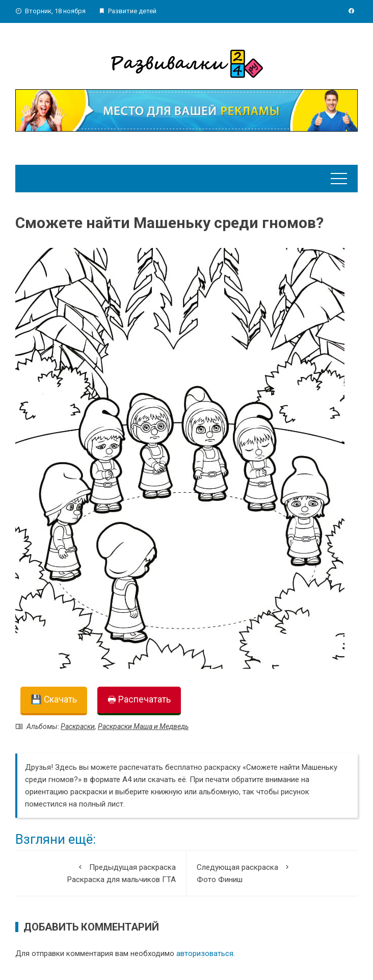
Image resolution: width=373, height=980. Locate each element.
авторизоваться (205, 953)
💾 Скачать (54, 699)
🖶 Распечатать (139, 699)
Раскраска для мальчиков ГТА (101, 873)
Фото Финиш (272, 873)
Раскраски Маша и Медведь (143, 726)
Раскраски (78, 726)
